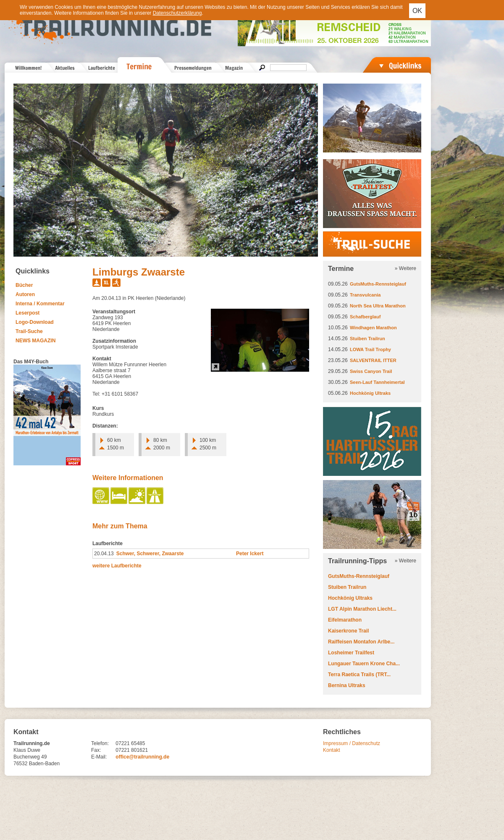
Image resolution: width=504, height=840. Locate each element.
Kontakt (332, 750)
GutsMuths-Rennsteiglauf (378, 284)
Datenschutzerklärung (177, 13)
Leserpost (28, 313)
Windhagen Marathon (373, 328)
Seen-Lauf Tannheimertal (377, 382)
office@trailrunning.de (142, 757)
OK (417, 11)
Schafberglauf (365, 317)
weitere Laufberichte (117, 566)
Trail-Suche (29, 331)
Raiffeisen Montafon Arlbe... (361, 642)
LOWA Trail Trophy (370, 349)
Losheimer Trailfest (351, 653)
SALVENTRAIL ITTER (373, 360)
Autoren (25, 294)
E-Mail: (99, 757)
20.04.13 (104, 554)
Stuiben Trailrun (367, 339)
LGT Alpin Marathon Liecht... (362, 609)
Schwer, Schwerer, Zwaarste (150, 554)
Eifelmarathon (345, 620)
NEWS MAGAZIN (35, 341)
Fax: (96, 750)
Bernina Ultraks (347, 685)
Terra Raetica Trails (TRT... (359, 675)
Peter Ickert (250, 554)
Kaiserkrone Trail (348, 631)
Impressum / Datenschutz (352, 743)
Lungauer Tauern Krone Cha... (364, 664)
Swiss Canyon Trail (371, 371)
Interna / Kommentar (40, 304)
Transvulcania (365, 295)
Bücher (24, 285)
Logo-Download (35, 322)
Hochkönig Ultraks (370, 393)
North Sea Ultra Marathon (378, 306)
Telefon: (100, 743)
